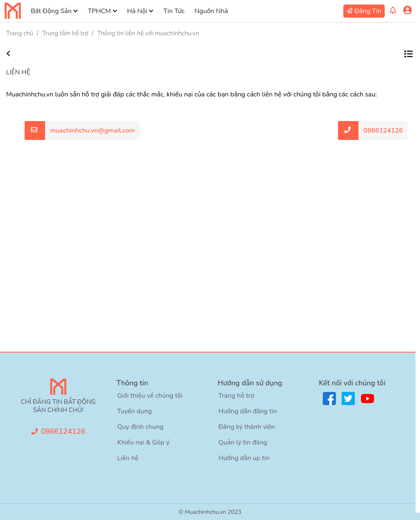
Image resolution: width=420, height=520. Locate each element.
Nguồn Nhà (211, 11)
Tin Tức (174, 11)
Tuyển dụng (135, 411)
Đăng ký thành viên (247, 427)
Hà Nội (137, 11)
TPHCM (99, 11)
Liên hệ (128, 458)
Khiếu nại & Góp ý (143, 442)
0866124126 (383, 131)
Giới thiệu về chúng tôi (150, 396)
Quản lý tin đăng (243, 442)
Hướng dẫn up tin (244, 458)
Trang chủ (20, 33)
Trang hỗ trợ (236, 396)
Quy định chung (140, 427)
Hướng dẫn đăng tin (248, 411)
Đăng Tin (368, 11)
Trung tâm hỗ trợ (65, 33)
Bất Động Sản (51, 11)
